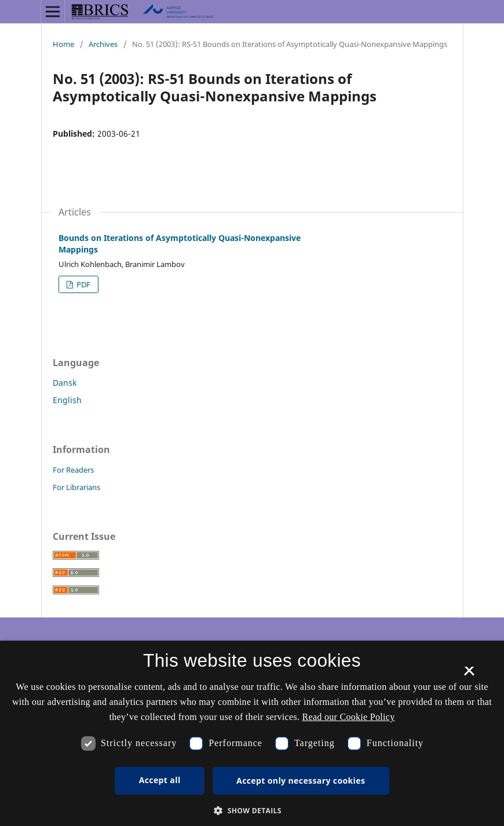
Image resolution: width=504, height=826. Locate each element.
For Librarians (76, 487)
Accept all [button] (160, 780)
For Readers (73, 470)
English (67, 400)
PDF (83, 284)
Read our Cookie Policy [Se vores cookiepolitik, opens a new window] (349, 717)
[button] (252, 811)
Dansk (65, 383)
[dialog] (252, 733)
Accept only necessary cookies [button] (301, 781)
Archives (103, 44)
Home (63, 44)
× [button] (469, 675)
